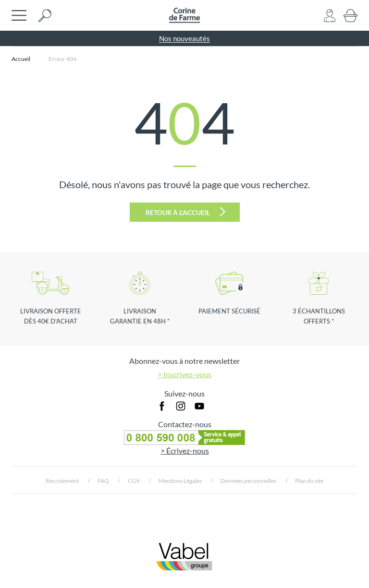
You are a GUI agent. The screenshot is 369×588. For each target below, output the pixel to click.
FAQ (103, 481)
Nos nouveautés (184, 38)
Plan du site (309, 481)
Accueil (21, 59)
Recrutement (62, 481)
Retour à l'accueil (185, 212)
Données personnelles (248, 481)
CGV (134, 481)
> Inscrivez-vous (184, 374)
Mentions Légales (180, 481)
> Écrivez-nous (185, 450)
